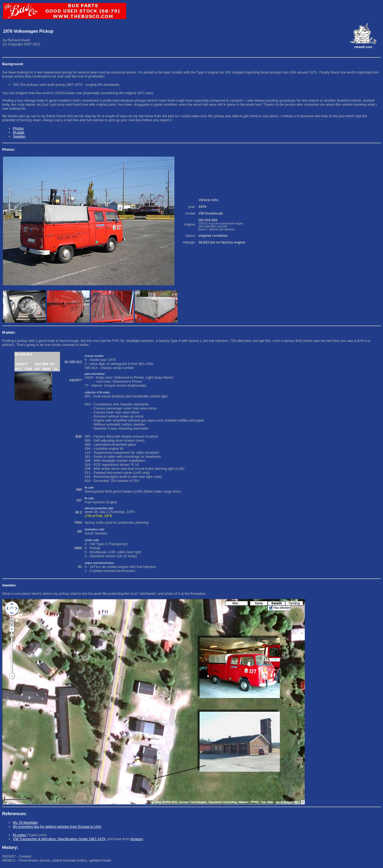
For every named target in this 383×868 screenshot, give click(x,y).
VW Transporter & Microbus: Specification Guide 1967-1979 (59, 839)
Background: (13, 64)
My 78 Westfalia (25, 823)
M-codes (20, 835)
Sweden (19, 136)
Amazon (137, 839)
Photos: (9, 149)
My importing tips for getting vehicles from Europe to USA (57, 827)
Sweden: (9, 585)
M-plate (19, 132)
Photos (18, 128)
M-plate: (9, 332)
